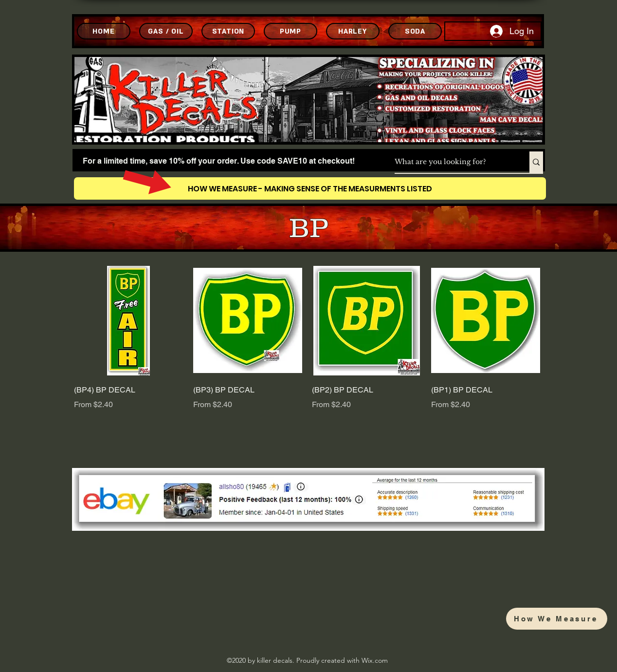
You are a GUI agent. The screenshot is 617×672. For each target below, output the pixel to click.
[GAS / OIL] (166, 31)
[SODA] (415, 31)
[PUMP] (290, 31)
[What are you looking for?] (452, 162)
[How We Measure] (557, 619)
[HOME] (104, 31)
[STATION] (228, 31)
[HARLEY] (353, 31)
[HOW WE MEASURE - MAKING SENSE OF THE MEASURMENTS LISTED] (310, 188)
